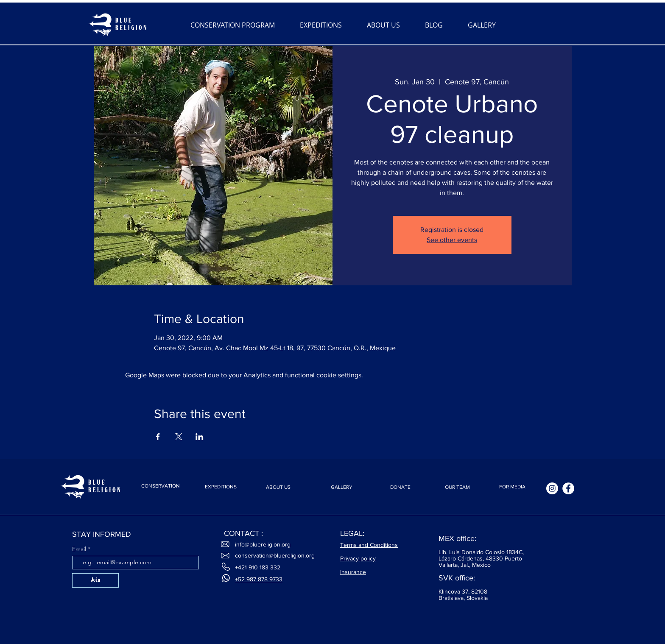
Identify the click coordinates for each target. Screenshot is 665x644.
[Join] (95, 580)
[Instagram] (552, 488)
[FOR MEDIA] (512, 487)
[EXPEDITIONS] (221, 487)
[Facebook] (568, 488)
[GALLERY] (341, 487)
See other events (452, 240)
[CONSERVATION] (160, 486)
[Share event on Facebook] (158, 437)
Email (80, 549)
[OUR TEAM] (457, 487)
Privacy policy (358, 558)
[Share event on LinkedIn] (200, 437)
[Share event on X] (179, 437)
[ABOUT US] (278, 487)
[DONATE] (400, 487)
